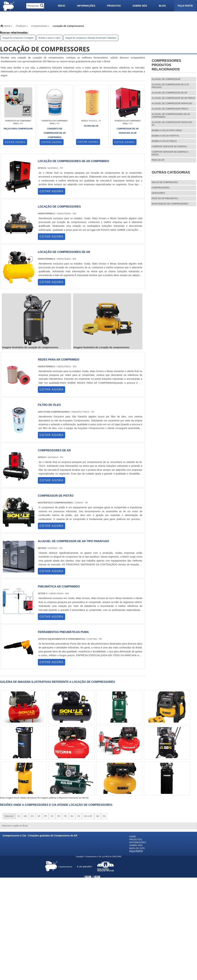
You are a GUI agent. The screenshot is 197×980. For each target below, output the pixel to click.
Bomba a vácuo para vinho (167, 130)
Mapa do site (137, 848)
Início (62, 6)
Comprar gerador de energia (169, 147)
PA (104, 816)
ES (32, 816)
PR (46, 816)
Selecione (9, 816)
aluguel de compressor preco (170, 109)
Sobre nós (140, 6)
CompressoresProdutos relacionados (166, 65)
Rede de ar (158, 160)
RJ (19, 816)
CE (79, 816)
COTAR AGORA (15, 142)
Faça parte (185, 6)
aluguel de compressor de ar (169, 93)
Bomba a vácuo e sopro (50, 38)
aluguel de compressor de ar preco (173, 98)
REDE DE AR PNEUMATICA (165, 198)
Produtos (114, 6)
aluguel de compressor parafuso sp (172, 124)
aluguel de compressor (166, 79)
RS (59, 816)
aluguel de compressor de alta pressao (170, 86)
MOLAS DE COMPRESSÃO (165, 182)
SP (39, 816)
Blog (162, 6)
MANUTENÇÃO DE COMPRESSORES (170, 204)
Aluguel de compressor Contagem (18, 38)
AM (98, 816)
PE (65, 816)
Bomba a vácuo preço (164, 141)
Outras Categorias (171, 172)
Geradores (158, 193)
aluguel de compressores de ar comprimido (171, 116)
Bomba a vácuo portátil (166, 136)
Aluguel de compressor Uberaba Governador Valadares (91, 38)
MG (25, 816)
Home (133, 837)
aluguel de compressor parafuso (172, 103)
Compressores (161, 188)
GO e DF (88, 816)
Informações (86, 6)
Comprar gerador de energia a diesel (170, 153)
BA (72, 816)
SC (52, 816)
